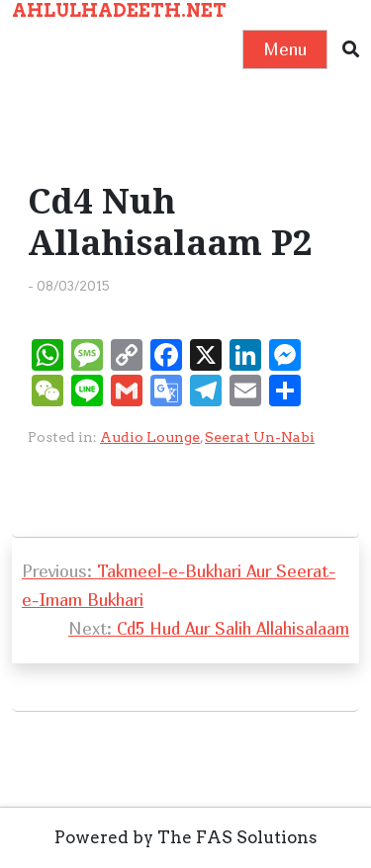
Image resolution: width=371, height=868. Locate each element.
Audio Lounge (150, 437)
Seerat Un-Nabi (260, 437)
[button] (351, 50)
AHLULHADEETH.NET (119, 10)
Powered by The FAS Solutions (186, 837)
